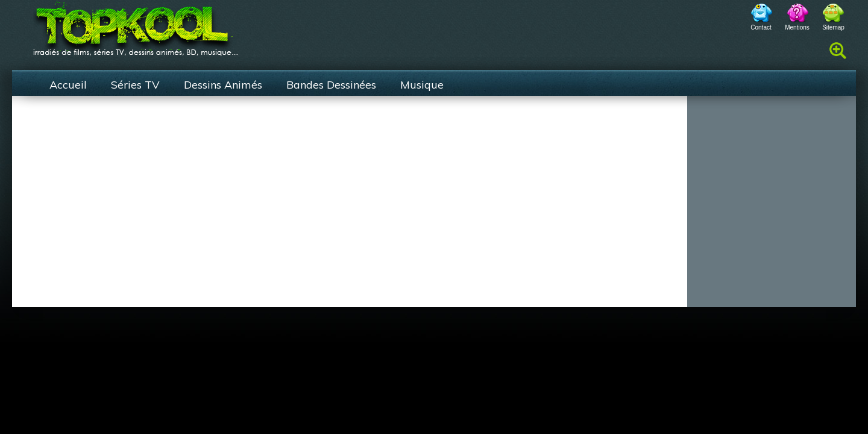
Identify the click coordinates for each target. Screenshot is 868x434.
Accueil (68, 85)
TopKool (136, 25)
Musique (422, 85)
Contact (761, 27)
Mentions (797, 27)
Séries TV (135, 85)
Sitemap (833, 27)
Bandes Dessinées (331, 85)
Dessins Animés (223, 85)
